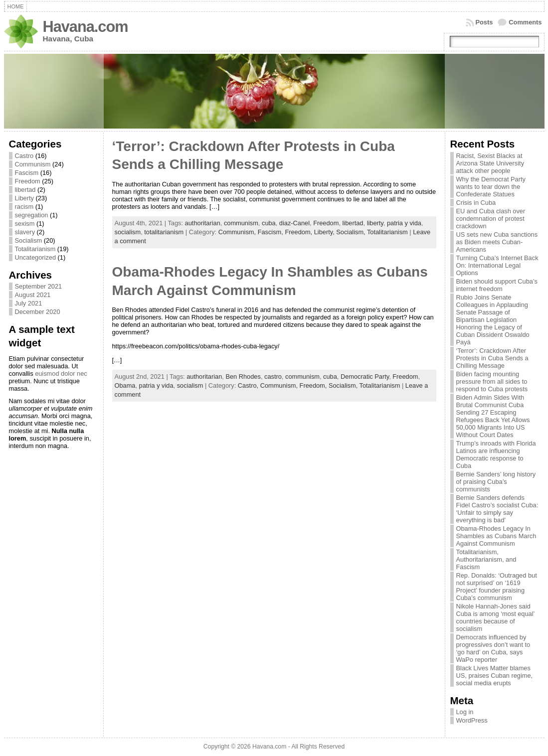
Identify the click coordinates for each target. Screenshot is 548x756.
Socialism (29, 240)
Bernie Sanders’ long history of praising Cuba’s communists (496, 482)
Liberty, (325, 232)
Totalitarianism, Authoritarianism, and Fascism (486, 559)
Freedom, (299, 232)
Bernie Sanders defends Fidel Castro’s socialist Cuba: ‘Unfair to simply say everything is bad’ (497, 509)
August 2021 (33, 295)
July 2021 (29, 303)
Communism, (238, 232)
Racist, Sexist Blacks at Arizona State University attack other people (490, 163)
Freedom (28, 181)
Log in (465, 712)
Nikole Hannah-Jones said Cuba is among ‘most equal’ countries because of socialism (495, 617)
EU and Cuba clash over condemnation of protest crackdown (491, 219)
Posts (484, 22)
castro (273, 377)
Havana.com (86, 27)
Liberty (24, 198)
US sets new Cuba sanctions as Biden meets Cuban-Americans (497, 242)
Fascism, (272, 232)
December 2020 (38, 312)
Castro (24, 156)
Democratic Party (365, 377)
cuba (269, 223)
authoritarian (203, 223)
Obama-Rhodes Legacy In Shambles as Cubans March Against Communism (496, 536)
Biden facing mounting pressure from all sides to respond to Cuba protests (492, 381)
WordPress (472, 720)
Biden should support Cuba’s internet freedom (497, 285)
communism (241, 223)
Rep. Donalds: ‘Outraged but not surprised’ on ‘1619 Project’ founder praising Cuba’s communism (497, 587)
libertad (25, 190)
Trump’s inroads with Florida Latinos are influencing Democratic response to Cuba (496, 454)
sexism (25, 224)
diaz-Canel (294, 223)
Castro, (249, 385)
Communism (33, 164)
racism (24, 207)
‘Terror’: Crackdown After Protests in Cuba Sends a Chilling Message (492, 358)
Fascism (27, 173)
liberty (375, 223)
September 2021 (39, 286)
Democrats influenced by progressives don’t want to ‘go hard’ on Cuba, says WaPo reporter (493, 648)
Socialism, (352, 232)
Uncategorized (36, 257)
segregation (32, 215)
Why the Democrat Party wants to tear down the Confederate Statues (491, 187)
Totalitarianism (35, 249)
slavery (25, 232)
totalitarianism (164, 232)
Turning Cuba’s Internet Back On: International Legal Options (497, 265)
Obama (125, 385)
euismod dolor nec (61, 374)
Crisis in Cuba (476, 203)
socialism (128, 232)
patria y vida (404, 223)
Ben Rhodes (243, 377)
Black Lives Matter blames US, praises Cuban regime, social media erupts (495, 676)
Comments (525, 22)
